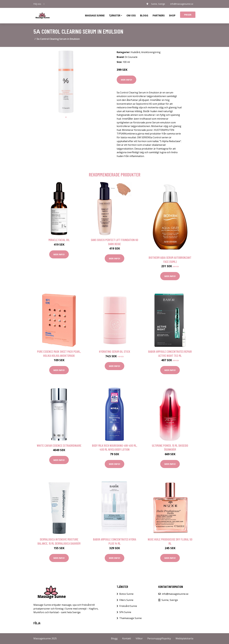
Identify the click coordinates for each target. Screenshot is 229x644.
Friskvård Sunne (128, 606)
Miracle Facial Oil (59, 240)
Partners (159, 15)
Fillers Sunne (126, 600)
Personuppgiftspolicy (159, 638)
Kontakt (127, 638)
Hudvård (135, 52)
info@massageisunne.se (182, 4)
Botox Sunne (126, 594)
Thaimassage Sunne (130, 618)
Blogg (144, 15)
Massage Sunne (95, 15)
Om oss (131, 15)
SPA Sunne (125, 612)
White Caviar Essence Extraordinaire (59, 445)
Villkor (139, 638)
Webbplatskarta (184, 638)
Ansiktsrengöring (151, 52)
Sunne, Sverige (158, 4)
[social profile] (44, 4)
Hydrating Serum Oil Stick (115, 351)
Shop (172, 15)
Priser (188, 15)
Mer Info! (126, 80)
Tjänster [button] (115, 15)
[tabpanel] (66, 82)
